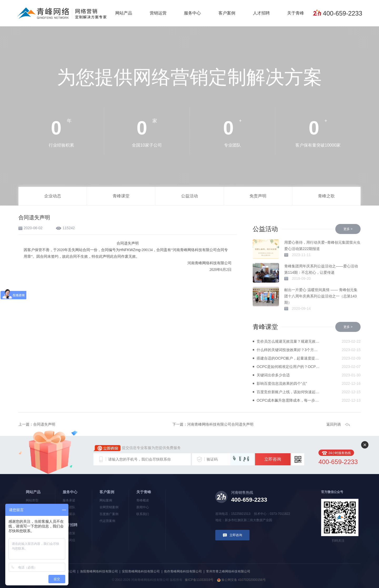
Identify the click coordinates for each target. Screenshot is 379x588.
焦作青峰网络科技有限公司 (183, 571)
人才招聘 (261, 13)
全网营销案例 (109, 507)
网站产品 (124, 13)
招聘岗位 (69, 540)
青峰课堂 (121, 196)
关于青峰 (296, 13)
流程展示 (69, 514)
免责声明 (258, 196)
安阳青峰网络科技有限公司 (141, 571)
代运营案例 (107, 521)
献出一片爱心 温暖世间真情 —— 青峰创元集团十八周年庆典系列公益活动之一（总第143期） (321, 296)
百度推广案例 (109, 514)
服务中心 (192, 13)
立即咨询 (273, 459)
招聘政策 (69, 533)
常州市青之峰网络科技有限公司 (228, 571)
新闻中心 (143, 507)
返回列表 (334, 424)
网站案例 (106, 500)
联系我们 (143, 514)
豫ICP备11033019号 (199, 580)
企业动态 (53, 196)
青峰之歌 (326, 196)
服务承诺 (69, 500)
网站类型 (32, 500)
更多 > (348, 229)
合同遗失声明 (44, 424)
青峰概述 (143, 500)
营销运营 (158, 13)
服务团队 (69, 507)
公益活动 (189, 196)
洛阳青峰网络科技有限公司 (99, 571)
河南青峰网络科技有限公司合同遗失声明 (220, 424)
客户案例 (227, 13)
